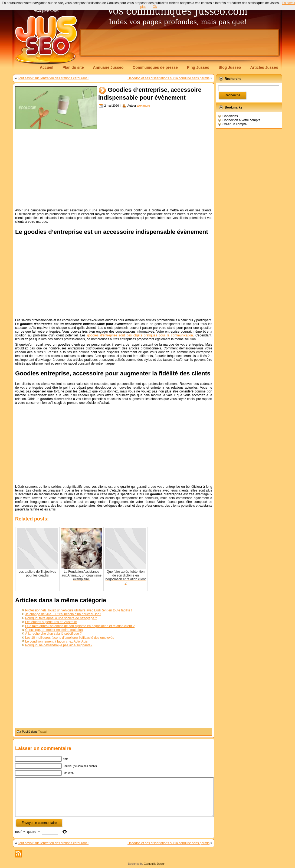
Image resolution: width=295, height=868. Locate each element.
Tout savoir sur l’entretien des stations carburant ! (53, 78)
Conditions (230, 116)
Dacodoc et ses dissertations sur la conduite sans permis (168, 78)
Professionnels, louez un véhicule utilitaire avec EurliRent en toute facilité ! (79, 610)
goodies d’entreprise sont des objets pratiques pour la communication (140, 335)
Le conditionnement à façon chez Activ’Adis (56, 641)
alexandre (143, 106)
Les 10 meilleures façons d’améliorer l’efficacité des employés (70, 638)
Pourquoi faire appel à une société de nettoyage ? (61, 618)
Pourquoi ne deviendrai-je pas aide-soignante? (59, 645)
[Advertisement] (179, 42)
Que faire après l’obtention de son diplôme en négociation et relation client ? (80, 626)
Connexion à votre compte (241, 120)
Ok (155, 7)
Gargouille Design (155, 864)
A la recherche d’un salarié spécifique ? (53, 634)
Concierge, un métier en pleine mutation (54, 630)
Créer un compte (235, 124)
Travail (43, 732)
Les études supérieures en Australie (51, 622)
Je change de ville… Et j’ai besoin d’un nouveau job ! (63, 614)
